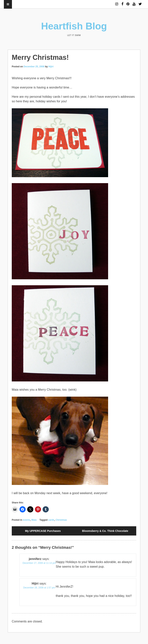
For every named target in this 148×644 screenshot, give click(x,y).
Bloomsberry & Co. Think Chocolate (105, 531)
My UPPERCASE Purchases (43, 531)
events (26, 520)
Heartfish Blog (74, 26)
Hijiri (51, 67)
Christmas (61, 520)
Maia (34, 520)
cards (51, 520)
